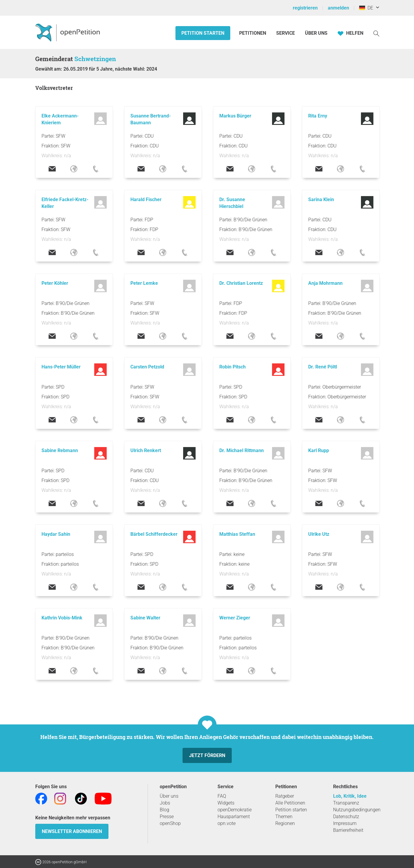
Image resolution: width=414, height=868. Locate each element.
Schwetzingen (95, 59)
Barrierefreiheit (348, 830)
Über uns (169, 796)
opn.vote (227, 823)
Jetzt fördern (207, 755)
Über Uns (316, 33)
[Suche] (376, 33)
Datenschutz (346, 817)
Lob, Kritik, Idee (350, 796)
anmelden (338, 8)
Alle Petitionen (290, 803)
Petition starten (203, 33)
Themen (284, 817)
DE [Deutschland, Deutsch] (366, 8)
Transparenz (346, 803)
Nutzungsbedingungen (357, 810)
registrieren (305, 8)
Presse (167, 817)
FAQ (222, 796)
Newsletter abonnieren (72, 831)
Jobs (165, 803)
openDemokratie (235, 810)
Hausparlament (234, 817)
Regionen (285, 823)
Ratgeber (285, 796)
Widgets (226, 803)
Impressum (345, 823)
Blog (164, 810)
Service (286, 33)
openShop (170, 823)
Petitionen (253, 33)
